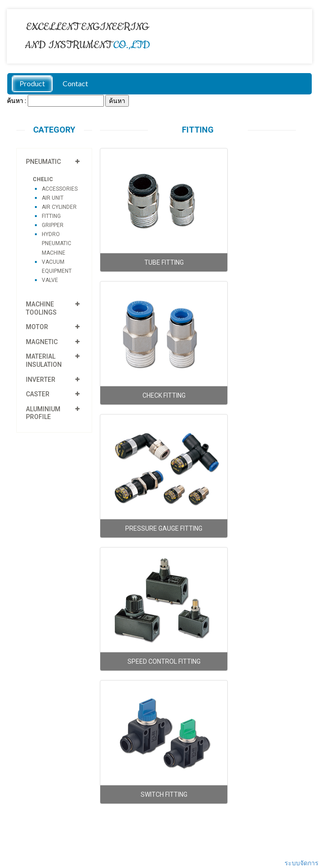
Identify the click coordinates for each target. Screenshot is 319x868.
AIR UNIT (53, 198)
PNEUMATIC (43, 162)
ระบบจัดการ (302, 863)
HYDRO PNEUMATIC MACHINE (56, 243)
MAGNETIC (42, 342)
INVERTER (41, 380)
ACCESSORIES (60, 189)
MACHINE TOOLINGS (41, 308)
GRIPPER (53, 225)
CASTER (38, 394)
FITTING (51, 216)
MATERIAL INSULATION (44, 360)
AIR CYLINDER (59, 207)
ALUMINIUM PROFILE (43, 413)
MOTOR (37, 327)
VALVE (50, 280)
